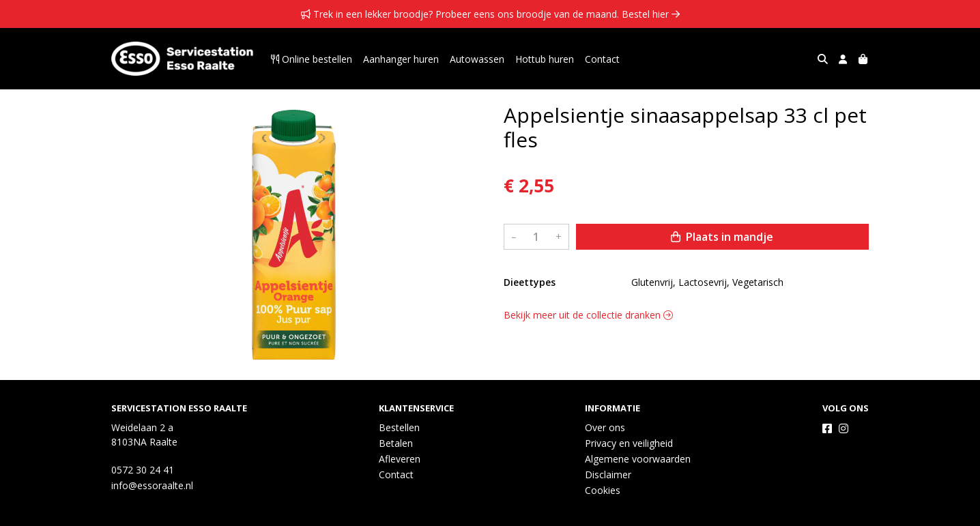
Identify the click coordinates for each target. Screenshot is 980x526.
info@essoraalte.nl (152, 485)
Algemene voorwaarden (638, 459)
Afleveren (400, 459)
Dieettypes (530, 282)
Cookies (603, 490)
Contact (602, 59)
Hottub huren (545, 59)
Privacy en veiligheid (629, 443)
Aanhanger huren (401, 59)
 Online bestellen (312, 59)
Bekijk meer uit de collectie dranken (588, 315)
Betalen (396, 443)
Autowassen (477, 59)
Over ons (605, 427)
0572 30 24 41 (143, 470)
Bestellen (399, 427)
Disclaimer (608, 474)
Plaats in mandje (722, 237)
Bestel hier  (651, 14)
